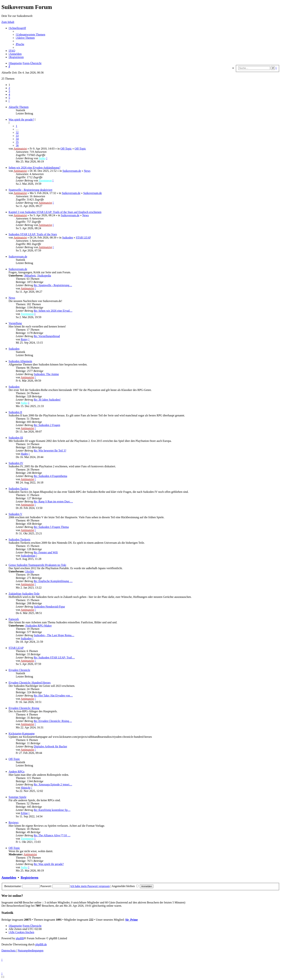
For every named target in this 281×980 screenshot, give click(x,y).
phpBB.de (41, 944)
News (87, 171)
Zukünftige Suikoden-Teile (24, 594)
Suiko (42, 158)
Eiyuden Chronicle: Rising (24, 708)
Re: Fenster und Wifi (46, 552)
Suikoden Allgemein (20, 361)
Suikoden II (15, 412)
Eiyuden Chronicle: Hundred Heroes (30, 683)
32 (17, 132)
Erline (24, 813)
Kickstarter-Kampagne (22, 734)
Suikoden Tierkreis (19, 539)
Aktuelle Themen (19, 107)
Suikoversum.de (72, 171)
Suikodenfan (28, 556)
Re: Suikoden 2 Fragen (47, 425)
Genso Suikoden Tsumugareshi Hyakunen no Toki (37, 565)
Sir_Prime (132, 920)
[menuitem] (30, 35)
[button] (9, 101)
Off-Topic (66, 149)
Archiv (30, 571)
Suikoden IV (16, 463)
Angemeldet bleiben (125, 886)
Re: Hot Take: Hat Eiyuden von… (53, 696)
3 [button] (9, 91)
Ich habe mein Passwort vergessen (90, 886)
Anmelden (9, 878)
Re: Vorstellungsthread (47, 336)
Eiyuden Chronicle (19, 670)
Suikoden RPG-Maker (38, 626)
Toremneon (45, 180)
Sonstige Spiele (17, 797)
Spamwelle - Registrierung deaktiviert (30, 190)
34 (17, 139)
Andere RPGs (16, 772)
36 (17, 145)
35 (17, 142)
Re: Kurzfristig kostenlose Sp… (52, 810)
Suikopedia (44, 276)
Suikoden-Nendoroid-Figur (49, 607)
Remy (24, 339)
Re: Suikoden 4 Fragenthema (50, 476)
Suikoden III (16, 438)
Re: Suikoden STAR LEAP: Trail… (54, 657)
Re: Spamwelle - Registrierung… (53, 285)
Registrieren (29, 878)
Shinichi (26, 788)
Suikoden (68, 238)
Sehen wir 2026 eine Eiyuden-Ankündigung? (34, 168)
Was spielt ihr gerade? (21, 120)
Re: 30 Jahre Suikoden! (47, 400)
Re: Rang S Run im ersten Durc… (53, 501)
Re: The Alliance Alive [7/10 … (52, 835)
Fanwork (14, 619)
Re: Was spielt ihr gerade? (49, 864)
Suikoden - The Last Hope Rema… (54, 635)
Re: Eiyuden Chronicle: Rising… (53, 721)
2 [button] (9, 88)
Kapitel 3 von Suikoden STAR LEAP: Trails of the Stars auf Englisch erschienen (55, 212)
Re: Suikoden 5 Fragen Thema (51, 527)
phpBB (20, 938)
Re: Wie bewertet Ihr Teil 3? (50, 451)
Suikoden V (15, 514)
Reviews (14, 822)
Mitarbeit (30, 276)
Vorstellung (15, 323)
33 (17, 136)
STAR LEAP (83, 238)
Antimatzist (20, 149)
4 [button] (9, 94)
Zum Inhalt (8, 22)
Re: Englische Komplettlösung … (53, 581)
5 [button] (9, 98)
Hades (24, 454)
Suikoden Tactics (18, 489)
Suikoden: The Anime (46, 374)
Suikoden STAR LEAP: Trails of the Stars (33, 234)
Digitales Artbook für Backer (50, 746)
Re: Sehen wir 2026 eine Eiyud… (53, 311)
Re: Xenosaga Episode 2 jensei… (53, 784)
